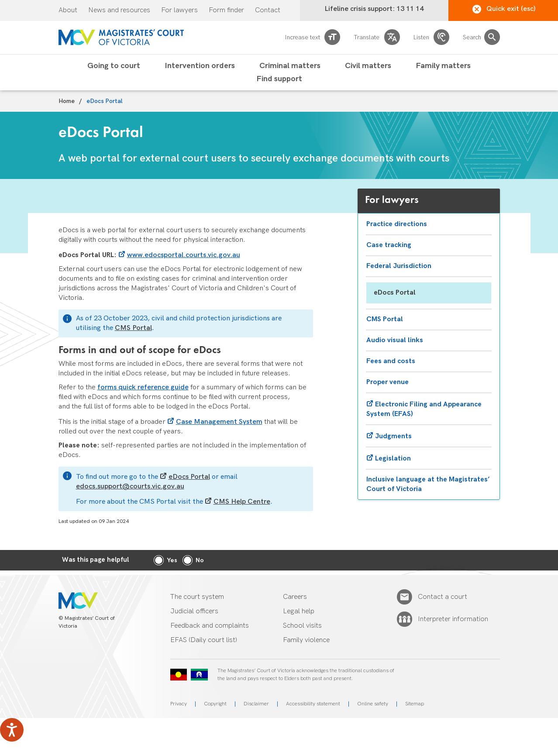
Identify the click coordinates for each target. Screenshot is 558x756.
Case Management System (219, 422)
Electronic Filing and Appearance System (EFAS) (424, 409)
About (68, 10)
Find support (279, 79)
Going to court (114, 66)
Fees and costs (391, 361)
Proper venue (387, 382)
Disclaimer (256, 704)
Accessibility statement (313, 704)
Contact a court (443, 597)
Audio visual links (395, 340)
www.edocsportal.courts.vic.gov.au (184, 255)
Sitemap (415, 704)
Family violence (306, 640)
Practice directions (397, 224)
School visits (302, 626)
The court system (197, 597)
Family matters (443, 66)
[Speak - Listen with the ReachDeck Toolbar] (12, 730)
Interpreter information (453, 619)
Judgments (393, 436)
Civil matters (368, 66)
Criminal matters (290, 66)
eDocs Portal (189, 477)
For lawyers (179, 10)
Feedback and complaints (210, 626)
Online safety (373, 704)
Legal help (299, 611)
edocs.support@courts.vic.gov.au (130, 486)
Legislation (393, 459)
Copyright (215, 704)
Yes (172, 560)
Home (67, 101)
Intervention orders (200, 66)
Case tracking (389, 245)
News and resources (119, 10)
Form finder (226, 10)
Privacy (179, 704)
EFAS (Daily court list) (204, 640)
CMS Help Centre (242, 502)
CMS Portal (133, 328)
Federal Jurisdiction (399, 266)
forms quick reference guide (143, 387)
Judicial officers (194, 611)
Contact (268, 10)
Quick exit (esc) (504, 9)
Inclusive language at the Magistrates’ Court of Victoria (428, 484)
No (200, 560)
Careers (295, 597)
